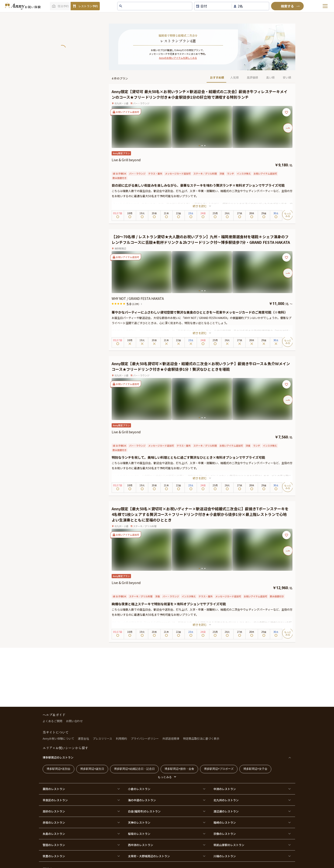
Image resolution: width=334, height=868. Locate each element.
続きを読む (202, 206)
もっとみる (165, 777)
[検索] (287, 6)
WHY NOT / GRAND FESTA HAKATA (138, 298)
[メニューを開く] (325, 6)
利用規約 (121, 738)
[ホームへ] (23, 6)
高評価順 (252, 77)
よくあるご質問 (52, 721)
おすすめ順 (217, 77)
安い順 (287, 77)
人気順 (234, 77)
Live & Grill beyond (126, 160)
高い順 (270, 77)
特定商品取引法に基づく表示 (201, 738)
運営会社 (83, 738)
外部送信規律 (171, 738)
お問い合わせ (74, 721)
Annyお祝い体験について (58, 738)
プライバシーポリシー (145, 738)
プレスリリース (102, 738)
